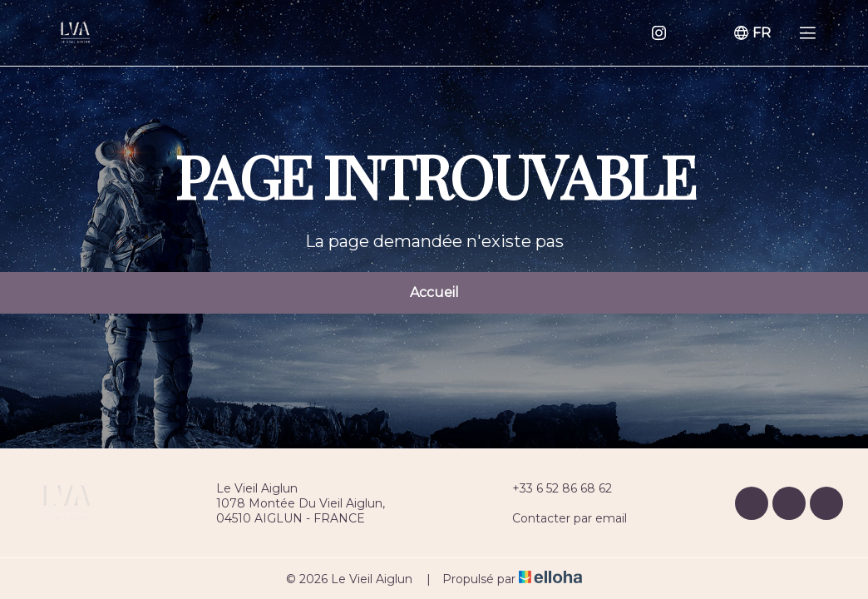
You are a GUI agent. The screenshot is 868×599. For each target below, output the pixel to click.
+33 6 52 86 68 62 (552, 488)
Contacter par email (560, 518)
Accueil (434, 292)
